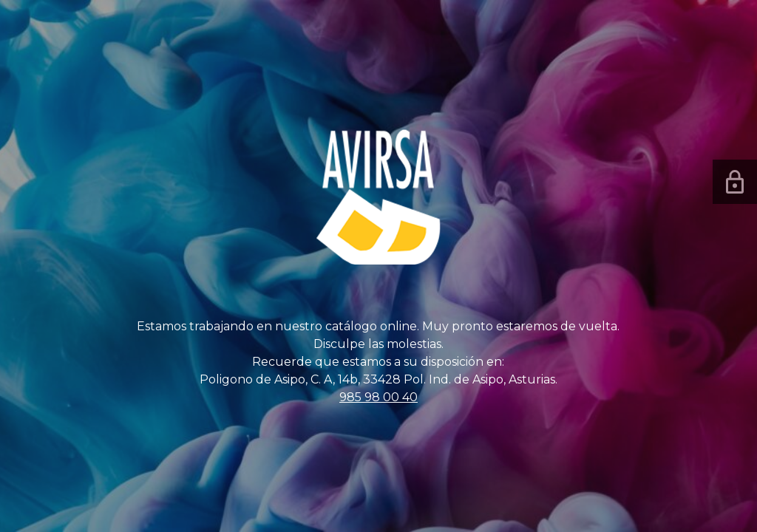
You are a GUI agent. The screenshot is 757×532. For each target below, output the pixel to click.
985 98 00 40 (378, 397)
